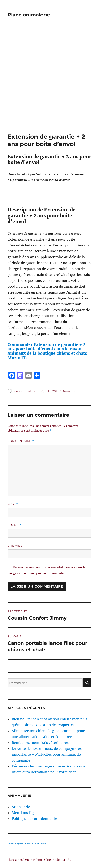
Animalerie (21, 807)
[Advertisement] (49, 81)
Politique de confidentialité (34, 819)
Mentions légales (26, 813)
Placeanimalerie (25, 391)
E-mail (14, 525)
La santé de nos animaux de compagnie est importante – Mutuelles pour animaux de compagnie (47, 754)
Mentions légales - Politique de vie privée (27, 843)
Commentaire (21, 441)
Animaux (69, 391)
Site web (15, 546)
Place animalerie (29, 15)
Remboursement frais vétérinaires (40, 743)
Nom (13, 504)
